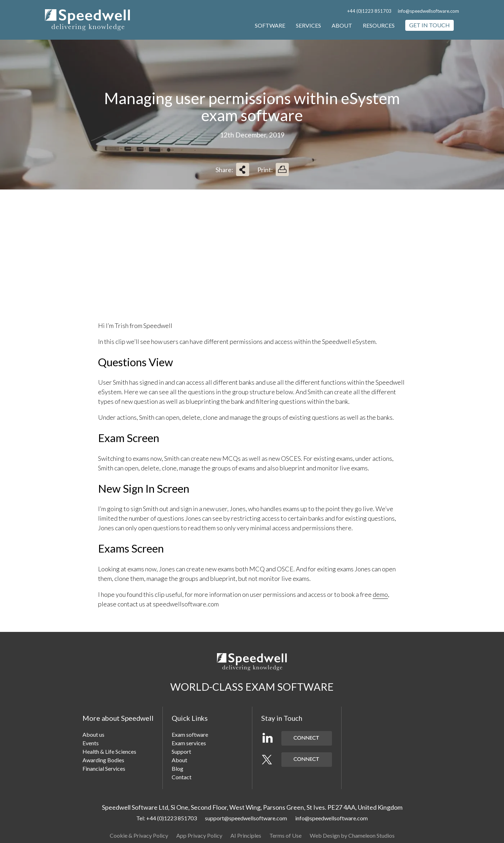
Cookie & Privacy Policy (139, 835)
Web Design (325, 835)
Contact (182, 777)
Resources (379, 25)
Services (308, 25)
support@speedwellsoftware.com (246, 818)
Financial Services (104, 768)
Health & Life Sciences (109, 751)
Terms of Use (285, 835)
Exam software (190, 734)
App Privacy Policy (199, 835)
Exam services (189, 743)
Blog (177, 768)
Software (270, 25)
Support (181, 751)
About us (93, 734)
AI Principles (246, 835)
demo (380, 594)
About (342, 25)
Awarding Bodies (103, 760)
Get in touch (429, 25)
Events (91, 743)
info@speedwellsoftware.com (428, 11)
